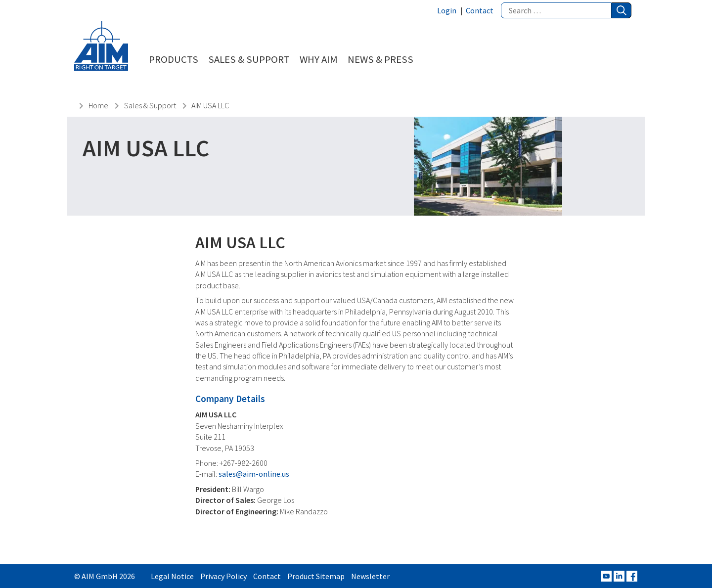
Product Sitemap (316, 576)
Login (447, 10)
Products (174, 60)
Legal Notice (172, 576)
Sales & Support (249, 60)
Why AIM (319, 60)
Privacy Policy (223, 576)
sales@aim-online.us (254, 474)
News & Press (380, 60)
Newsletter (370, 576)
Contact (480, 10)
